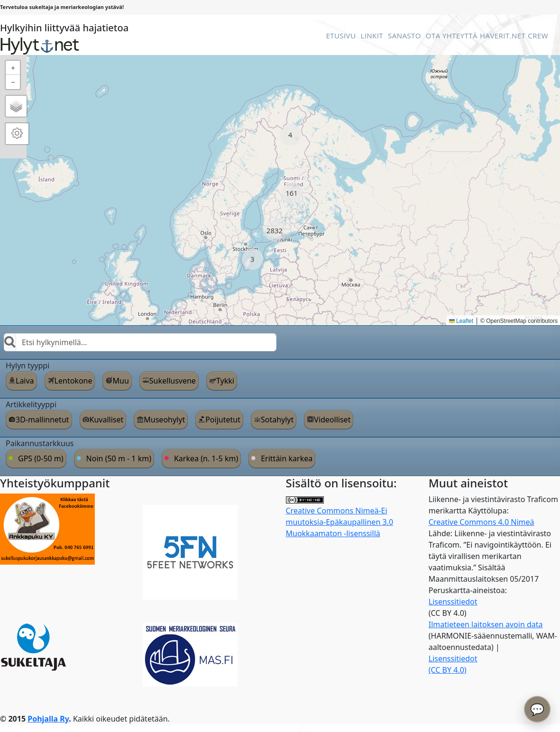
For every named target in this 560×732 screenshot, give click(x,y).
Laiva (25, 381)
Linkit (372, 36)
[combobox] (140, 342)
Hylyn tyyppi (28, 366)
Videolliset (332, 420)
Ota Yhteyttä (452, 36)
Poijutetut (223, 420)
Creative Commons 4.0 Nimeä (482, 522)
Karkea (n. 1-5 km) (206, 458)
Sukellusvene (173, 381)
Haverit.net (503, 36)
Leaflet (461, 321)
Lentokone (73, 381)
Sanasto (404, 36)
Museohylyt (164, 420)
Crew (538, 36)
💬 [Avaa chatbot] (537, 709)
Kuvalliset (107, 420)
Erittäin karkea (287, 458)
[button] (290, 135)
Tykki (225, 381)
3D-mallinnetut (42, 420)
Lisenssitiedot (453, 602)
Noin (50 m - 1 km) (119, 458)
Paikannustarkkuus (40, 443)
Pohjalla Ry (48, 719)
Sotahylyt (277, 420)
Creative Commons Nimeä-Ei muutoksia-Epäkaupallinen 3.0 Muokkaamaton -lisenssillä (340, 517)
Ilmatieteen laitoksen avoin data (486, 624)
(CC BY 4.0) (448, 670)
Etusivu (341, 36)
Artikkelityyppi (31, 404)
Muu (120, 381)
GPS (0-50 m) (41, 458)
